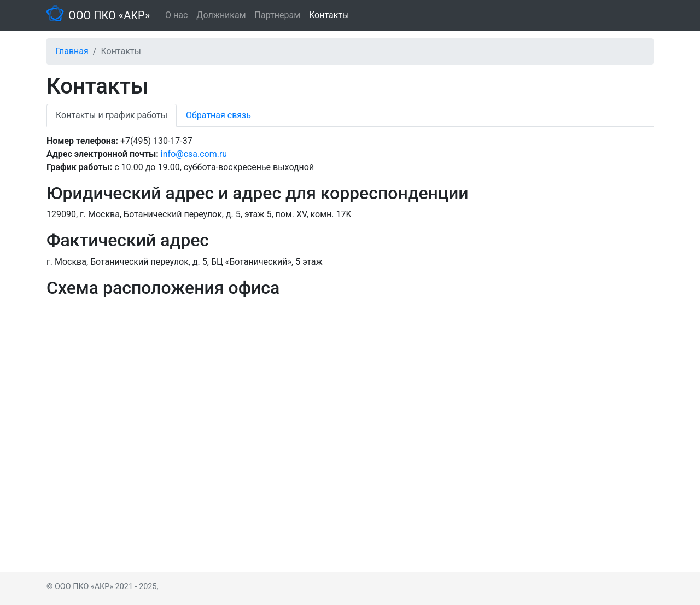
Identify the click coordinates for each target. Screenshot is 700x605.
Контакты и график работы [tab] (112, 115)
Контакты (329, 15)
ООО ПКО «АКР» (109, 15)
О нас (176, 15)
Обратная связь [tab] (218, 115)
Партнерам (278, 15)
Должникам (221, 15)
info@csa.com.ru (194, 154)
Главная (72, 51)
